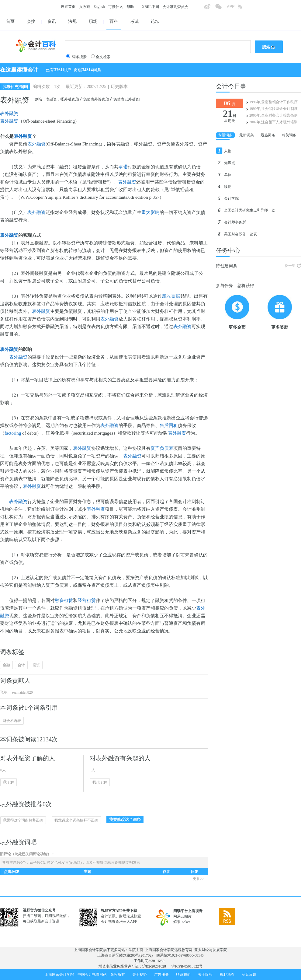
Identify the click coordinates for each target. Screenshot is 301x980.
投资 (36, 665)
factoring (13, 433)
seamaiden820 (22, 692)
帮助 (130, 7)
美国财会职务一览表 (240, 234)
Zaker (186, 922)
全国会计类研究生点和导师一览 (250, 210)
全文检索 (103, 57)
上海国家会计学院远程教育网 (169, 950)
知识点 (230, 163)
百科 (114, 21)
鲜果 (177, 922)
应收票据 (171, 296)
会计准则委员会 (175, 7)
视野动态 (227, 975)
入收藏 (85, 7)
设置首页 (68, 7)
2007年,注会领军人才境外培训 (273, 122)
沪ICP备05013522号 (187, 966)
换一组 (290, 266)
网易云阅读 (182, 916)
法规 (72, 21)
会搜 (31, 21)
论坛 (155, 21)
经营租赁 (87, 600)
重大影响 (150, 212)
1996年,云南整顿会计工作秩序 (273, 102)
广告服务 (161, 975)
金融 (6, 665)
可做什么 (116, 7)
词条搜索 (79, 57)
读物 (228, 187)
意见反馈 (249, 975)
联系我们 (183, 975)
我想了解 (100, 782)
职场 (93, 21)
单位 (228, 175)
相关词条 (289, 135)
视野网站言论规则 (111, 863)
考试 (134, 21)
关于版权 (205, 975)
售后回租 (169, 425)
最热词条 (268, 135)
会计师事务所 (235, 222)
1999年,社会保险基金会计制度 (273, 109)
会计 (21, 665)
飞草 (4, 692)
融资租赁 (64, 600)
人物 (228, 151)
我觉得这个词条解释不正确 (76, 820)
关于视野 (140, 975)
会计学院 (231, 198)
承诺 (123, 167)
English (99, 7)
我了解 (9, 782)
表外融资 (9, 114)
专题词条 (225, 135)
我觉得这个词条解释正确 (23, 820)
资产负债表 (162, 448)
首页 (10, 21)
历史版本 (119, 87)
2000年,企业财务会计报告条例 (273, 115)
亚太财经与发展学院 (211, 950)
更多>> (199, 879)
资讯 (52, 21)
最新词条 (247, 135)
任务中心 (228, 250)
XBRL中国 (150, 7)
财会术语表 (12, 721)
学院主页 (136, 950)
